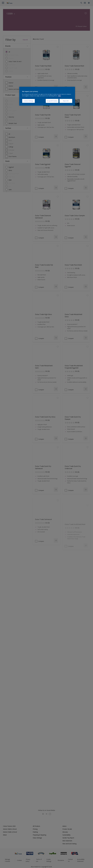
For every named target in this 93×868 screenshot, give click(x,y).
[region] (47, 96)
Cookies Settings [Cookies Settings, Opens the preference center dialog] (28, 101)
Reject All (66, 101)
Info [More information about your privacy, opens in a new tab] (59, 96)
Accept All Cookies (52, 101)
